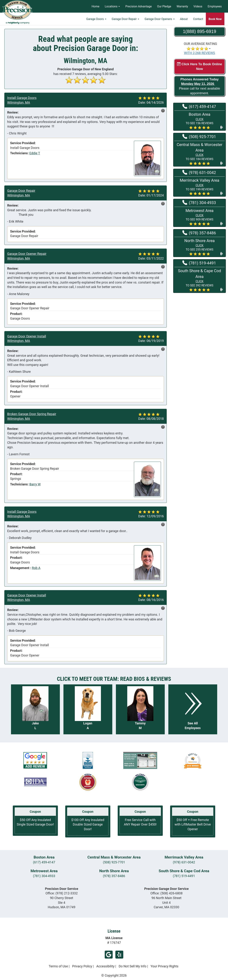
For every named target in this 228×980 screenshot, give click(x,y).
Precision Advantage (138, 6)
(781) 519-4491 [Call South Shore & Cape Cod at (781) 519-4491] (199, 263)
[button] (200, 121)
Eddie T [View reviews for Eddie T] (35, 153)
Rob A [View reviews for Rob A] (36, 568)
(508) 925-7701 (114, 862)
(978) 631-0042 (184, 862)
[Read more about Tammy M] (140, 709)
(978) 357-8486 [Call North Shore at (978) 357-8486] (199, 233)
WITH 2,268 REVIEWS (200, 53)
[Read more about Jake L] (35, 709)
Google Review (109, 955)
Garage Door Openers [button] (160, 19)
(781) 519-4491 (184, 876)
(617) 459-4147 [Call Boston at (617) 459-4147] (199, 106)
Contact (198, 19)
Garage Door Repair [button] (125, 19)
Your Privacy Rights (164, 966)
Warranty (182, 6)
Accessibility (105, 966)
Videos (198, 6)
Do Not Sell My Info (132, 966)
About (184, 19)
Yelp (119, 955)
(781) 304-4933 (44, 876)
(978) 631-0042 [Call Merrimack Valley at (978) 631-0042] (199, 172)
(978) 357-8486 (114, 876)
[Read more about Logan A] (88, 709)
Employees (215, 6)
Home (95, 6)
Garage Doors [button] (96, 19)
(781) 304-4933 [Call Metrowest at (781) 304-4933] (199, 202)
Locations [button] (112, 6)
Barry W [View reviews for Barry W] (35, 484)
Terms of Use (58, 966)
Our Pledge (164, 6)
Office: (62, 893)
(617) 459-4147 (44, 862)
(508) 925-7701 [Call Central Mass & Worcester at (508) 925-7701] (199, 136)
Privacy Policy (82, 966)
